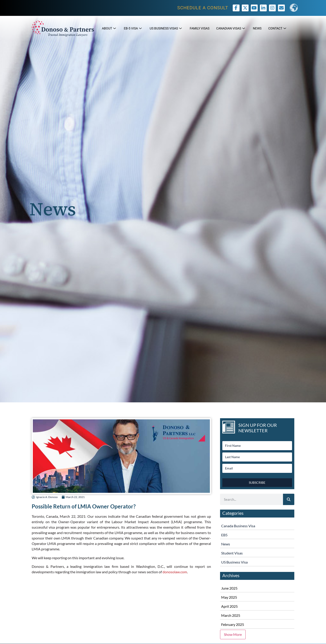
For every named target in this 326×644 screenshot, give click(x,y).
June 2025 (229, 588)
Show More (233, 634)
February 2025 (233, 624)
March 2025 (231, 615)
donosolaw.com (175, 572)
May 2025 (229, 597)
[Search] (289, 499)
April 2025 (229, 606)
